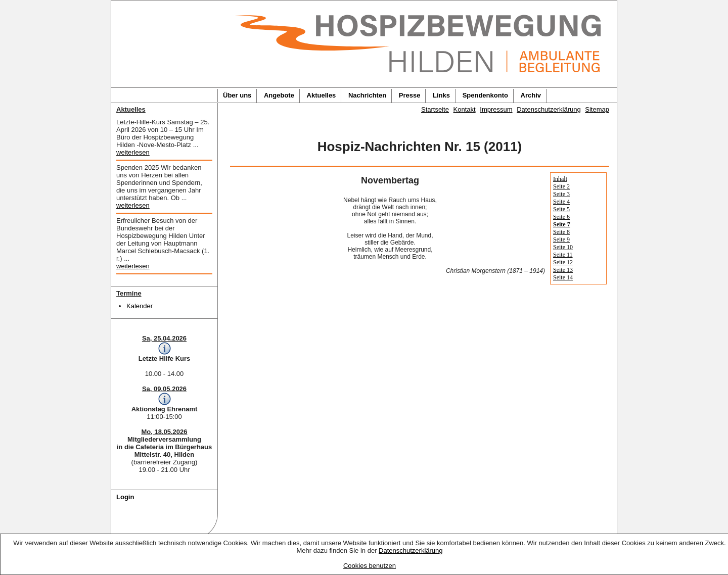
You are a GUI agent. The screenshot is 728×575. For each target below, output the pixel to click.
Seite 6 (561, 217)
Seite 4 (561, 202)
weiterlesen (133, 152)
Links (441, 95)
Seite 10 (563, 247)
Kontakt (465, 109)
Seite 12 (563, 262)
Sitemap (597, 109)
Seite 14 (563, 277)
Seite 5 (561, 209)
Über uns (237, 95)
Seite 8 (561, 232)
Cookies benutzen (370, 566)
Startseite (435, 109)
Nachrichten (367, 95)
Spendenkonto (485, 95)
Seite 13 (563, 270)
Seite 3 (561, 194)
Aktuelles (322, 95)
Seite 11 (563, 255)
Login (125, 497)
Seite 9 (561, 239)
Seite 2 (561, 186)
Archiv (531, 95)
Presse (410, 95)
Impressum (496, 109)
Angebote (279, 95)
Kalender (140, 306)
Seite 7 (562, 224)
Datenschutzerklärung (411, 550)
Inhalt (560, 179)
